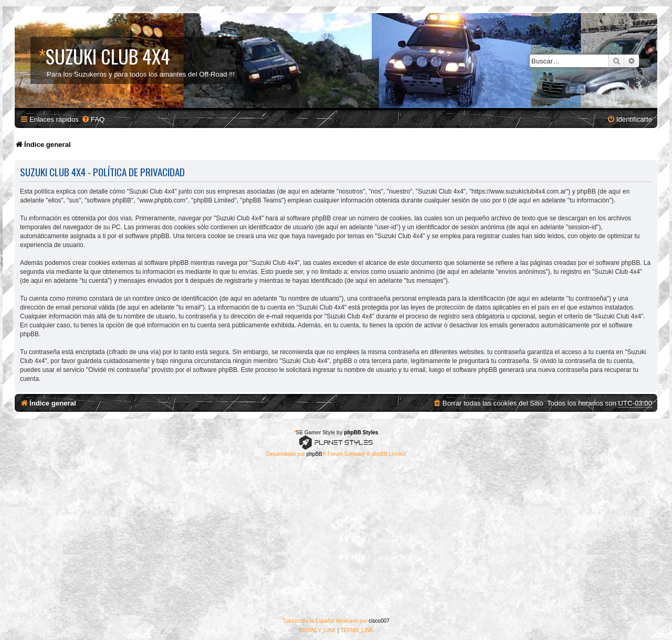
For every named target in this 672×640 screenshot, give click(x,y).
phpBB (314, 454)
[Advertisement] (336, 538)
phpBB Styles (361, 433)
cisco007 (379, 621)
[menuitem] (93, 119)
